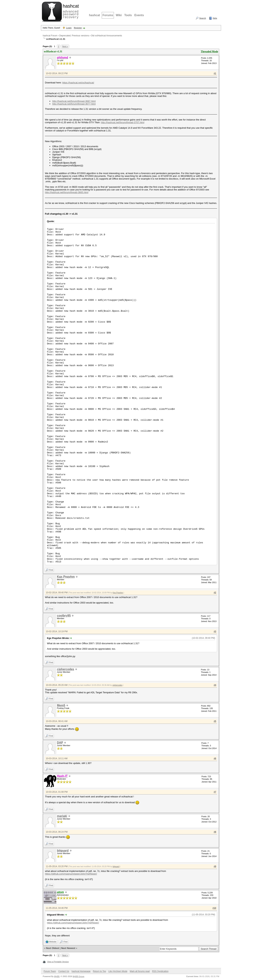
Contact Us (64, 971)
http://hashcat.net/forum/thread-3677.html (74, 104)
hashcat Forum (50, 36)
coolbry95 (64, 616)
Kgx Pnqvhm (66, 577)
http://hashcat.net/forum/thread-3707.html (123, 122)
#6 (215, 758)
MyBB (57, 976)
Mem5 (61, 705)
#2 (215, 593)
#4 (215, 685)
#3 (215, 631)
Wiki (119, 15)
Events (139, 15)
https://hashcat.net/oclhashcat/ (78, 83)
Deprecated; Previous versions (74, 36)
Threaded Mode (209, 52)
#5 (215, 721)
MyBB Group (79, 976)
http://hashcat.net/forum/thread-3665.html (67, 192)
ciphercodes (65, 669)
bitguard (63, 851)
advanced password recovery (70, 11)
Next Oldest (53, 948)
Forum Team (50, 971)
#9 (215, 866)
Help (215, 18)
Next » (65, 46)
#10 (214, 908)
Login (69, 28)
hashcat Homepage (81, 971)
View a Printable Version (58, 962)
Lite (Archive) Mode (118, 971)
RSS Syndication (160, 971)
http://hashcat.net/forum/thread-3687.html (74, 101)
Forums (108, 15)
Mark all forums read (140, 971)
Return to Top (100, 971)
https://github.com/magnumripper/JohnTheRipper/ (71, 874)
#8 (215, 832)
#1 (215, 73)
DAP (60, 743)
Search (203, 18)
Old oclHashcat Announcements (107, 36)
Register (78, 28)
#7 (215, 792)
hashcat (94, 15)
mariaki (62, 816)
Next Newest (68, 948)
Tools (128, 15)
